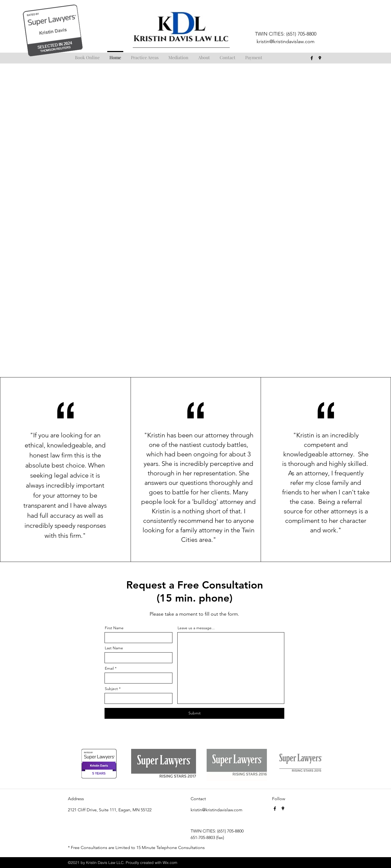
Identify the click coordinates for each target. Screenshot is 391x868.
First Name (114, 628)
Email (109, 668)
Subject (111, 689)
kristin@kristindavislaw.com (286, 42)
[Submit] (194, 713)
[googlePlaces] (320, 58)
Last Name (114, 648)
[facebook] (312, 58)
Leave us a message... (196, 628)
